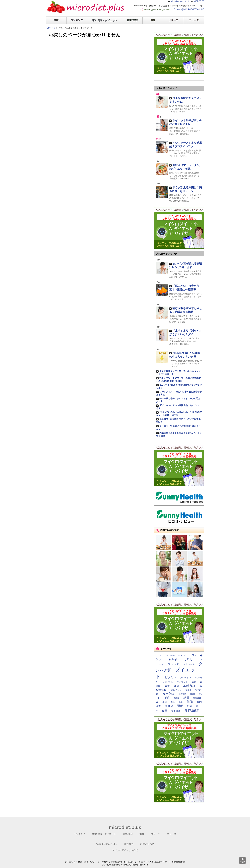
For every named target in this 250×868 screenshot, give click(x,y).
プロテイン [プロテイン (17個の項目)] (185, 678)
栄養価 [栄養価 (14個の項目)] (188, 690)
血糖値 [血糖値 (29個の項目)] (169, 706)
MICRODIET (199, 1)
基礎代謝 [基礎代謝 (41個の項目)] (189, 686)
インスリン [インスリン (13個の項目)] (183, 656)
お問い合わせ (147, 844)
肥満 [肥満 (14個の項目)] (180, 702)
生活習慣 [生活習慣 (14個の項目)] (182, 694)
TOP (56, 20)
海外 (153, 20)
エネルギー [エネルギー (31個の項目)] (173, 659)
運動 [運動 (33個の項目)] (180, 706)
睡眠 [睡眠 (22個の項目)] (193, 694)
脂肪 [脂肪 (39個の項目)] (190, 702)
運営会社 (129, 844)
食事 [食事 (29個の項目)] (165, 711)
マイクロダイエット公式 (125, 850)
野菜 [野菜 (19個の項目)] (190, 706)
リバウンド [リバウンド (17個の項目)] (182, 682)
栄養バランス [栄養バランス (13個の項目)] (176, 690)
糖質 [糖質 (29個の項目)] (186, 698)
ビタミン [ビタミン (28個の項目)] (170, 677)
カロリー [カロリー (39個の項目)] (190, 659)
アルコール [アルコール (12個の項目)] (170, 656)
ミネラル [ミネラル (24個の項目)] (168, 682)
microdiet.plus (125, 827)
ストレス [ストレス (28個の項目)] (173, 664)
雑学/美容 (132, 20)
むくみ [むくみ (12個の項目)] (159, 656)
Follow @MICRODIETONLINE (189, 9)
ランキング (77, 20)
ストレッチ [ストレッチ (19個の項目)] (189, 664)
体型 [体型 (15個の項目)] (194, 682)
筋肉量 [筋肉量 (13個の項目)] (177, 698)
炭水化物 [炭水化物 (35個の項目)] (168, 694)
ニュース (194, 20)
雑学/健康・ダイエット (104, 20)
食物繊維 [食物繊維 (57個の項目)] (191, 710)
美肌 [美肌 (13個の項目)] (173, 702)
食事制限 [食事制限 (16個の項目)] (176, 711)
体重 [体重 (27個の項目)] (167, 686)
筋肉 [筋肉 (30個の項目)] (167, 698)
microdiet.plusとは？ (180, 1)
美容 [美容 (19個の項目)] (165, 702)
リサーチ (173, 20)
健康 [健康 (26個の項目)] (176, 686)
